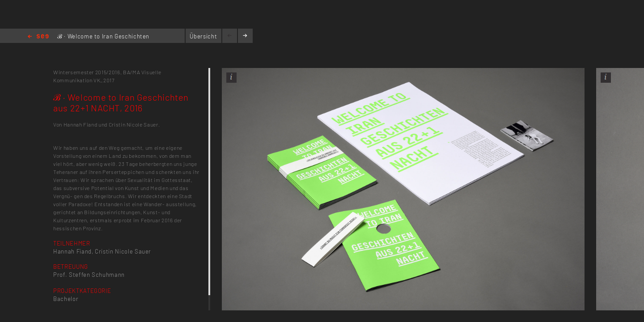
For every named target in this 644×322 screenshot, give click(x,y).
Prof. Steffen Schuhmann (89, 275)
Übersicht (203, 36)
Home (38, 37)
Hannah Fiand (72, 251)
